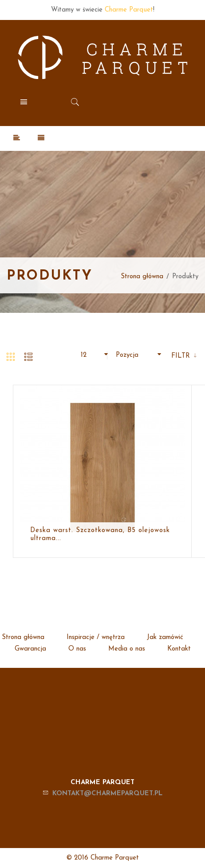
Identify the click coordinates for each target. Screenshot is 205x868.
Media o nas (127, 649)
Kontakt (179, 649)
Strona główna (142, 277)
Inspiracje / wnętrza (96, 637)
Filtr (182, 356)
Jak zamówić (165, 637)
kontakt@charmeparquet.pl (107, 794)
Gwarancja (30, 649)
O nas (77, 649)
